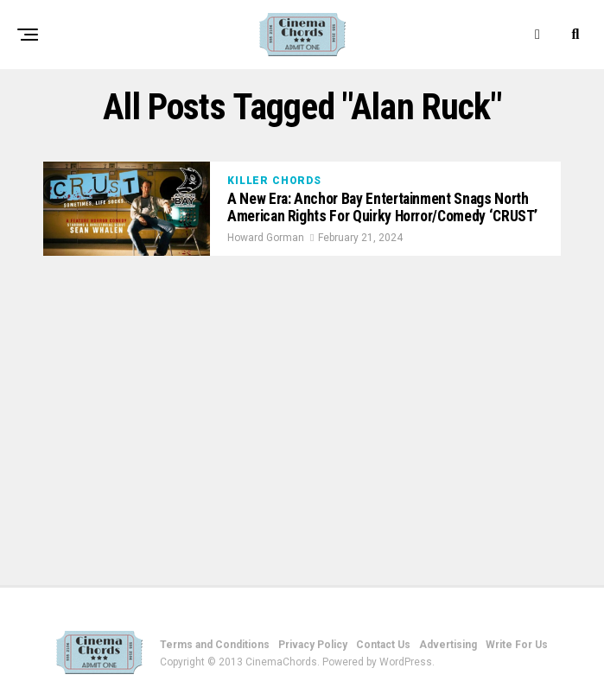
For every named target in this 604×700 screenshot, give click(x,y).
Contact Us (383, 645)
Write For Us (517, 645)
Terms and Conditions (215, 645)
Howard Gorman (266, 238)
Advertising (448, 645)
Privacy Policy (313, 645)
